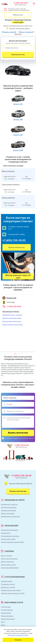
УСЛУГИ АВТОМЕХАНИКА (13, 577)
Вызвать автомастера (17, 247)
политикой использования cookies (18, 635)
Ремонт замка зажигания (9, 559)
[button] (15, 354)
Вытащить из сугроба (8, 587)
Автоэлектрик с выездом (9, 504)
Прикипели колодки (8, 584)
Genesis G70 (18, 100)
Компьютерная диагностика (10, 516)
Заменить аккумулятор (8, 510)
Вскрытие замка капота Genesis (12, 321)
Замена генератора (8, 198)
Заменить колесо (7, 581)
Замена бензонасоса (8, 619)
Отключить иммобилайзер (10, 568)
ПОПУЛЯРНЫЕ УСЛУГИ (12, 602)
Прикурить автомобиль (9, 507)
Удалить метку (6, 533)
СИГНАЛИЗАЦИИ (10, 525)
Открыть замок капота (8, 565)
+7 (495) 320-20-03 (21, 3)
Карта (3, 625)
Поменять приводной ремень (11, 590)
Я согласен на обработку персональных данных (18, 438)
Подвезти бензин (7, 610)
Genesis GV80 (18, 146)
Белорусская (9, 298)
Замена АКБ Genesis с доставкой (12, 315)
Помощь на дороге (9, 32)
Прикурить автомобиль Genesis (12, 318)
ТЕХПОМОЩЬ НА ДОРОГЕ (13, 500)
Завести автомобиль (8, 513)
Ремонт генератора (26, 32)
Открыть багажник (7, 616)
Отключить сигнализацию (10, 530)
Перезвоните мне (18, 54)
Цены (3, 622)
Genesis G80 (18, 115)
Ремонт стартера (6, 556)
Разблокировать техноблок (10, 536)
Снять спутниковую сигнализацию (12, 542)
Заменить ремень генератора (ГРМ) (13, 593)
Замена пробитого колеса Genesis (13, 325)
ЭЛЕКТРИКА (7, 551)
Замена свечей (6, 613)
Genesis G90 (18, 130)
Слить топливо (6, 607)
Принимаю (18, 640)
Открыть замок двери (8, 539)
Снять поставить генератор (11, 184)
